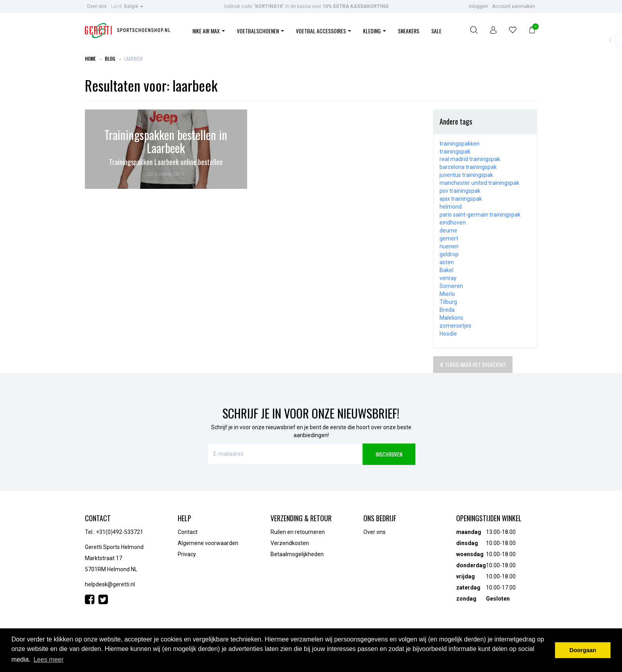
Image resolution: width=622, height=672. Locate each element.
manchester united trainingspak (479, 183)
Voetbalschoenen (260, 31)
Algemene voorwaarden (208, 543)
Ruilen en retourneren (298, 532)
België (127, 6)
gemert (449, 238)
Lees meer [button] (48, 660)
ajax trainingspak (461, 199)
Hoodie (448, 334)
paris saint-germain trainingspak (480, 215)
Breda (447, 310)
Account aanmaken (514, 6)
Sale (436, 31)
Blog (110, 59)
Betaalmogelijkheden (297, 554)
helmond (451, 207)
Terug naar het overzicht (473, 364)
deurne (448, 230)
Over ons (97, 6)
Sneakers (409, 31)
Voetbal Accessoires (323, 31)
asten (447, 262)
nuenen (449, 246)
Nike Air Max (209, 31)
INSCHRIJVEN (389, 454)
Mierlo (447, 294)
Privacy (187, 554)
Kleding (374, 31)
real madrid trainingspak (470, 159)
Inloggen (478, 6)
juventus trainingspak (466, 175)
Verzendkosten (290, 543)
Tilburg (448, 302)
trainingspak (455, 152)
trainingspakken (460, 144)
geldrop (449, 254)
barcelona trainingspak (468, 167)
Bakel (446, 270)
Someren (451, 286)
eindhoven (453, 223)
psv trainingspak (460, 191)
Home (90, 59)
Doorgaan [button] (583, 650)
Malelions (451, 318)
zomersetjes (455, 326)
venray (448, 278)
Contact (188, 532)
